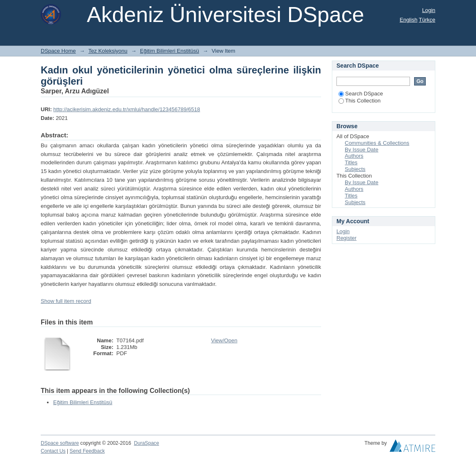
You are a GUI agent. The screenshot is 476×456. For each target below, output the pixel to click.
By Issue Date (362, 150)
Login (429, 10)
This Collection (359, 101)
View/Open (224, 340)
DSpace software (60, 443)
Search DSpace (361, 94)
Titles (351, 162)
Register (346, 238)
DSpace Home (58, 51)
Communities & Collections (377, 143)
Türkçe (427, 20)
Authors (354, 156)
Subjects (355, 169)
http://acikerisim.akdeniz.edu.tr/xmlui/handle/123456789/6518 (126, 109)
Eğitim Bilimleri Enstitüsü (169, 51)
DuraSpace (146, 443)
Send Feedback (87, 451)
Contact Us (53, 451)
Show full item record (66, 301)
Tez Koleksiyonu (108, 51)
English (409, 20)
